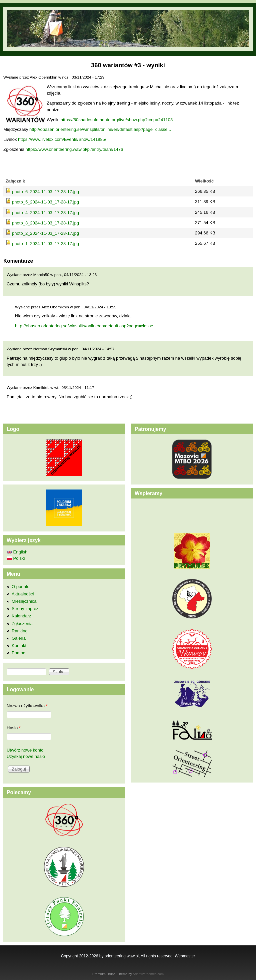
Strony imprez (25, 609)
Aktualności (23, 594)
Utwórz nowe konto (25, 750)
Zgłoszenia (22, 624)
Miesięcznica (24, 601)
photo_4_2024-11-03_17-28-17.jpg (45, 213)
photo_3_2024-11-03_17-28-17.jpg (45, 223)
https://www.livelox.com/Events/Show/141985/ (62, 139)
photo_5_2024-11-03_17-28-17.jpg (45, 202)
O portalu (20, 587)
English (17, 552)
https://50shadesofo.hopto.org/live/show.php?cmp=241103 (117, 120)
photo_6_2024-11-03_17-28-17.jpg (45, 192)
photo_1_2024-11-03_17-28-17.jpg (45, 244)
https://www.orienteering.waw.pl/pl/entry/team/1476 (74, 149)
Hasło (14, 728)
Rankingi (20, 631)
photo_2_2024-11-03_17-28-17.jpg (45, 233)
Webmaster (185, 956)
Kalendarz (21, 616)
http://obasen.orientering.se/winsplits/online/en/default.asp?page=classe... (100, 129)
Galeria (19, 638)
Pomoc (18, 653)
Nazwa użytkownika (27, 706)
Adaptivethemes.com (148, 974)
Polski (16, 558)
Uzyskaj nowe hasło (26, 756)
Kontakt (19, 646)
